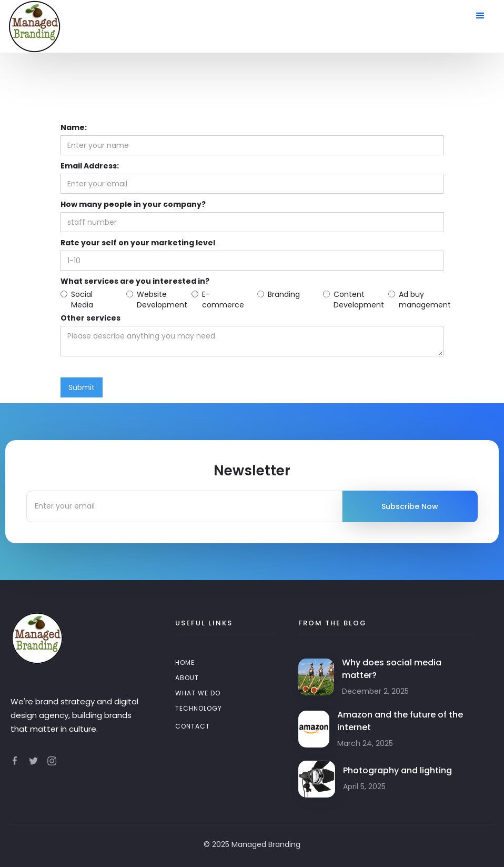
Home (185, 662)
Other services (90, 318)
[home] (34, 26)
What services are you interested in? (135, 281)
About (187, 678)
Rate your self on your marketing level (138, 243)
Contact (193, 726)
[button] (480, 16)
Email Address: (90, 166)
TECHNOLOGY (199, 708)
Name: (74, 127)
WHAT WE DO (198, 693)
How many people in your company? (133, 204)
